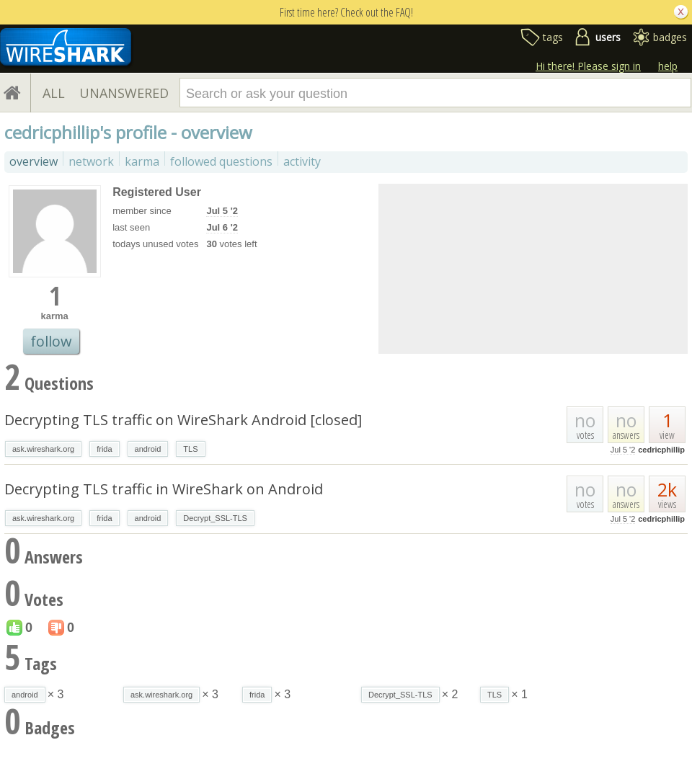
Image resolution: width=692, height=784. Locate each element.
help (668, 66)
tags (553, 37)
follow (51, 341)
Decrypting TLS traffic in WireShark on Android (164, 489)
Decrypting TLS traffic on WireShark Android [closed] (183, 420)
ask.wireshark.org (43, 449)
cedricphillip (661, 450)
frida (104, 449)
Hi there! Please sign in (588, 66)
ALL (54, 93)
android (148, 449)
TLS (190, 449)
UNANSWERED (124, 93)
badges (670, 37)
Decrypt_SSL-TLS (215, 518)
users (608, 37)
